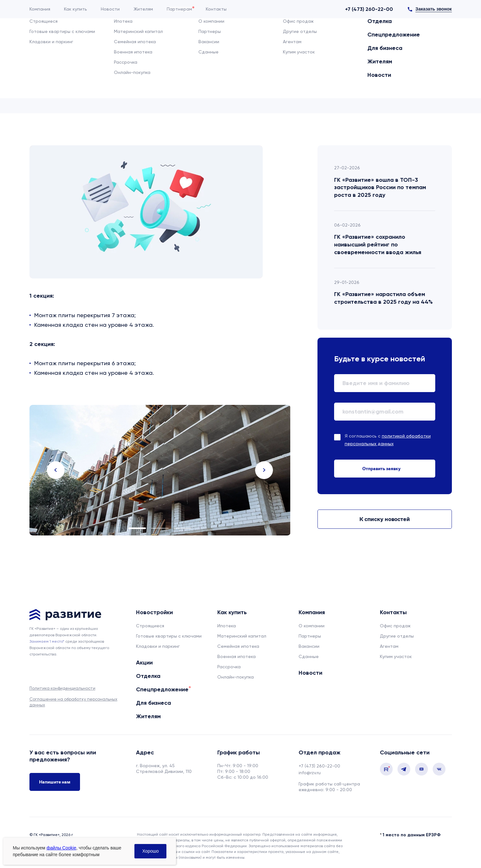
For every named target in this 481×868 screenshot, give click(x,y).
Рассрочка (229, 667)
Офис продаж (395, 626)
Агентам (389, 646)
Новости (110, 9)
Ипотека (227, 626)
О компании (312, 626)
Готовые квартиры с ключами (169, 636)
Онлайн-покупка (236, 677)
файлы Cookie (61, 848)
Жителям (143, 9)
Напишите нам (55, 785)
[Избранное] (440, 35)
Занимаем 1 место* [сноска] (47, 641)
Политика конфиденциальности (62, 688)
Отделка (208, 34)
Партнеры (310, 636)
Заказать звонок (433, 9)
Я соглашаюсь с (388, 440)
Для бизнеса (310, 34)
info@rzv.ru (310, 773)
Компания (40, 9)
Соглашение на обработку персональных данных (73, 702)
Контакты (216, 9)
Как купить (76, 9)
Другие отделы (397, 636)
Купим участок (396, 656)
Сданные (309, 656)
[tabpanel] (160, 470)
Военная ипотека (236, 656)
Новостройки (143, 34)
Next (264, 470)
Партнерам (179, 9)
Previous (56, 470)
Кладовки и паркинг (158, 646)
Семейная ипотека (238, 646)
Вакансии (309, 646)
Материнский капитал (242, 636)
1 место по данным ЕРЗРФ (412, 827)
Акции (178, 34)
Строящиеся (150, 626)
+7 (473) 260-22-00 (369, 9)
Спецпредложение (256, 34)
